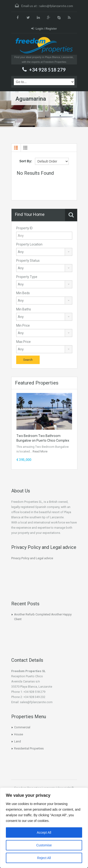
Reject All (44, 858)
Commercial (22, 727)
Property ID (24, 228)
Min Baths (24, 309)
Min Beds (23, 293)
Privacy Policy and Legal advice (32, 558)
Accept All (44, 832)
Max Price (23, 342)
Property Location (29, 244)
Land (17, 741)
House (19, 734)
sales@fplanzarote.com (56, 6)
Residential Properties (29, 748)
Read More (40, 451)
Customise (44, 845)
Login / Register (44, 29)
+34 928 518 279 (47, 70)
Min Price (23, 325)
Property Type (27, 277)
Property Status (28, 261)
